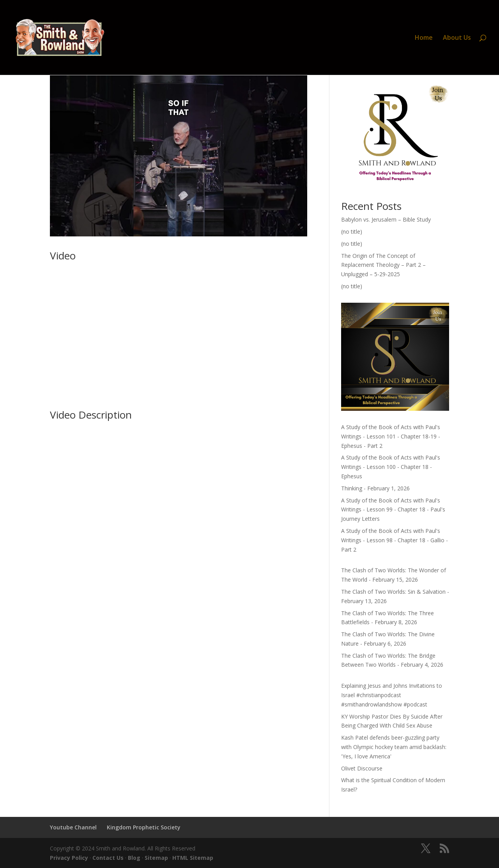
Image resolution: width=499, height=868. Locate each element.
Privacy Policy (69, 858)
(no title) (352, 232)
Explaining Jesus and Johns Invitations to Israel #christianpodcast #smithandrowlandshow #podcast (392, 695)
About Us (457, 38)
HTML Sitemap (193, 858)
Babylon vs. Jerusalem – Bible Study (386, 219)
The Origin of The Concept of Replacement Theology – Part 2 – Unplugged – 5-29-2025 (383, 265)
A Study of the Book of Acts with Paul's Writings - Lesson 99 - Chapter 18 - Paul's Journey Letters (393, 510)
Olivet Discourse (362, 768)
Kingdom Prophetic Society (144, 827)
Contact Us (108, 858)
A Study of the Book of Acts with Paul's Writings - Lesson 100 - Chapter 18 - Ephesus (391, 467)
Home (424, 38)
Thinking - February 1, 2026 (375, 488)
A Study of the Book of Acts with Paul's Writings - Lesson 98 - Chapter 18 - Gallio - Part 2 (395, 540)
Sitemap (156, 858)
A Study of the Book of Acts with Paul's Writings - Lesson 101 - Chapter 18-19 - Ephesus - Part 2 (391, 436)
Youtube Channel (73, 827)
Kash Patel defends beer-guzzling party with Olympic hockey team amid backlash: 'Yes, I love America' (394, 747)
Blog (134, 858)
